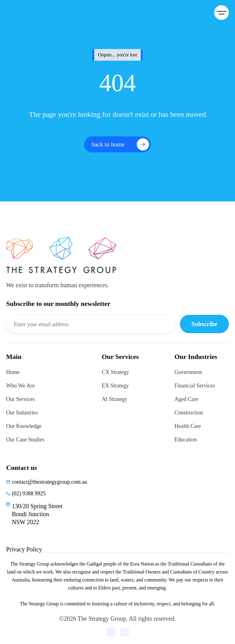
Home (13, 372)
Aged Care (186, 399)
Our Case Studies (25, 440)
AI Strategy (115, 399)
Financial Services (195, 386)
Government (188, 372)
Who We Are (20, 386)
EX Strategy (115, 386)
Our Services (20, 399)
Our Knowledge (24, 426)
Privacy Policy (24, 549)
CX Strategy (116, 372)
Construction (189, 413)
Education (186, 440)
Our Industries (22, 413)
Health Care (188, 426)
